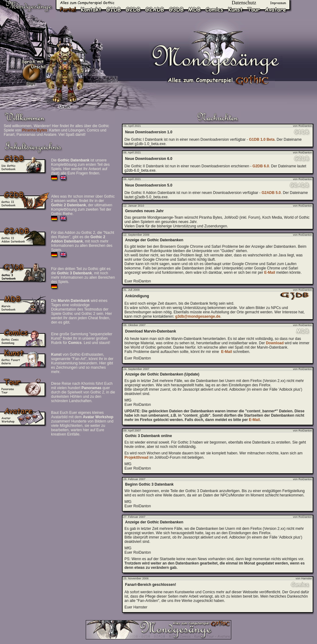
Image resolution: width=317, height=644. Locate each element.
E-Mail (270, 273)
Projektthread (136, 457)
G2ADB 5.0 (271, 193)
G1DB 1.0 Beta (262, 140)
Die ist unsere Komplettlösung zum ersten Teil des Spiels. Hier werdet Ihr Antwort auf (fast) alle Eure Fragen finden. (80, 167)
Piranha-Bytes (35, 130)
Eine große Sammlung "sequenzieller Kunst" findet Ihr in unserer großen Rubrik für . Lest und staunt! (82, 338)
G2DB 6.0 (261, 166)
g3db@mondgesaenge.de (198, 316)
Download (275, 343)
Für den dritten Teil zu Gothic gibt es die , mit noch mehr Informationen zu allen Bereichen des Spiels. (83, 275)
